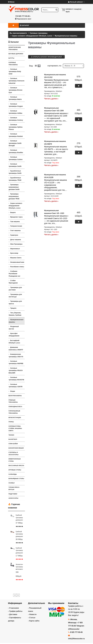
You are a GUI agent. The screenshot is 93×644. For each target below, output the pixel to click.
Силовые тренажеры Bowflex (16, 151)
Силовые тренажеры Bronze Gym (16, 90)
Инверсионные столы (15, 460)
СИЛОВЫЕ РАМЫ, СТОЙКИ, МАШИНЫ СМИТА (15, 428)
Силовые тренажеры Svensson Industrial (17, 81)
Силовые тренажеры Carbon (16, 158)
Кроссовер (14, 253)
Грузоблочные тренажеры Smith (15, 172)
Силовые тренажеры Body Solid (15, 72)
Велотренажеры (15, 396)
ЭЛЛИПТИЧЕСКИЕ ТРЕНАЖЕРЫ (15, 48)
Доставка (13, 614)
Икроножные (15, 249)
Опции (13, 391)
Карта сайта (34, 621)
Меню (11, 2)
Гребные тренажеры (13, 401)
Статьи (32, 618)
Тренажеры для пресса (15, 302)
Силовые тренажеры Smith (15, 165)
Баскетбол (13, 439)
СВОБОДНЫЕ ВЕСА (15, 407)
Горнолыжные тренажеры (14, 412)
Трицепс (13, 308)
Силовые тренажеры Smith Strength (15, 143)
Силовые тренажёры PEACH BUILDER (16, 370)
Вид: (31, 66)
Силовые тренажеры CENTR (16, 385)
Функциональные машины (16, 321)
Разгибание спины (17, 267)
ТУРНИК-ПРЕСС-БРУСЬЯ (14, 488)
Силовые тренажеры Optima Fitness (16, 127)
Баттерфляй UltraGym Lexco (14, 342)
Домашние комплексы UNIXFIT (16, 348)
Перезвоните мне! (23, 19)
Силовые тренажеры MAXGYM (16, 379)
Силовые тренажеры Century (16, 119)
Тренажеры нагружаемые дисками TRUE (14, 196)
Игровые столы (15, 470)
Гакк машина (15, 222)
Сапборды (13, 474)
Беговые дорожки (16, 54)
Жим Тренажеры (16, 244)
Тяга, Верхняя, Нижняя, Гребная (15, 314)
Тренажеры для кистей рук (15, 296)
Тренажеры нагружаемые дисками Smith (14, 187)
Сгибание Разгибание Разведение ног (15, 274)
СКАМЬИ (12, 483)
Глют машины (15, 230)
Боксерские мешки (16, 448)
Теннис (11, 435)
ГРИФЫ (11, 422)
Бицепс (13, 212)
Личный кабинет (76, 2)
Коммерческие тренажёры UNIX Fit (16, 355)
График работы (16, 611)
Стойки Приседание (13, 282)
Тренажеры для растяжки (15, 289)
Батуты (11, 58)
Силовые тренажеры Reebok (16, 135)
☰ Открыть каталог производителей (46, 57)
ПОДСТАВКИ (13, 494)
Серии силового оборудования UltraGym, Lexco (15, 206)
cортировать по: (55, 66)
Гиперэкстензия (16, 226)
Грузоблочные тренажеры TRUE (15, 179)
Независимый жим (17, 262)
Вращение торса (16, 217)
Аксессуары (13, 498)
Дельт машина (16, 240)
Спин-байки (13, 444)
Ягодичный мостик (14, 328)
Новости (33, 614)
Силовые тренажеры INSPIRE (16, 362)
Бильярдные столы (16, 479)
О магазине (14, 608)
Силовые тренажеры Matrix (15, 98)
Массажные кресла (16, 466)
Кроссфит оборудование (14, 335)
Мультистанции (15, 418)
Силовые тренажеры (13, 64)
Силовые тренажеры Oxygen (16, 105)
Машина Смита (16, 258)
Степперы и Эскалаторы (14, 454)
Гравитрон (14, 235)
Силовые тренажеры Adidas (15, 112)
